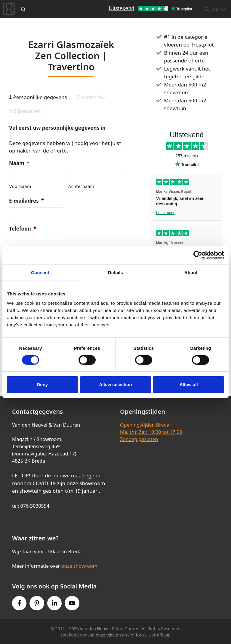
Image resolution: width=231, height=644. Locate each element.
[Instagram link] (54, 603)
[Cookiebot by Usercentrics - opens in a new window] (198, 255)
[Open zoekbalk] (23, 9)
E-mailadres (26, 201)
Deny (42, 384)
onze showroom (79, 566)
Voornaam (20, 186)
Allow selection (115, 384)
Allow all (189, 384)
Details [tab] (115, 272)
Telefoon (23, 229)
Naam (19, 163)
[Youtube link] (72, 603)
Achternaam (81, 186)
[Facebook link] (19, 603)
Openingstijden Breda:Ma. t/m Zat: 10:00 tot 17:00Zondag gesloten (151, 432)
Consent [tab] (40, 272)
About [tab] (191, 272)
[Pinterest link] (37, 603)
